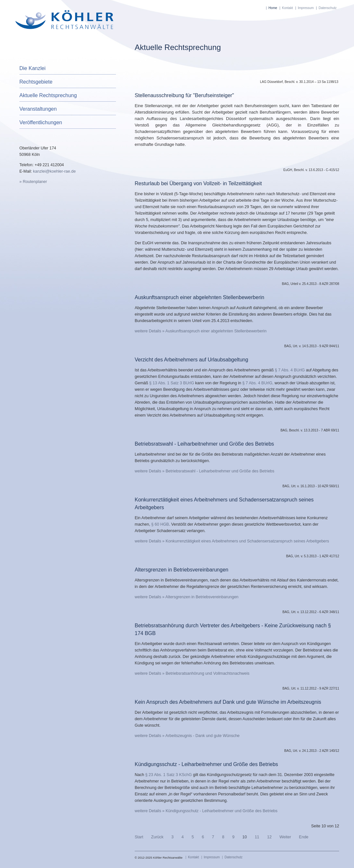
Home (273, 8)
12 (269, 837)
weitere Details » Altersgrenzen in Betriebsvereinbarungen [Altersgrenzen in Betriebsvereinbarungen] (187, 597)
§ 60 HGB (160, 524)
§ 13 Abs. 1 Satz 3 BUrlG (172, 383)
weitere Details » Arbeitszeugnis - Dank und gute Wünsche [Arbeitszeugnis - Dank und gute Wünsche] (187, 736)
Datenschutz (328, 8)
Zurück (157, 837)
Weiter (285, 837)
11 (257, 837)
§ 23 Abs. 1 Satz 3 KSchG (169, 775)
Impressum (306, 8)
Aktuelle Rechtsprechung (48, 95)
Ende (304, 837)
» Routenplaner (33, 182)
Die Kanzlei (32, 68)
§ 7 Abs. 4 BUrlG (290, 370)
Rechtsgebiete (36, 82)
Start (139, 837)
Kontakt (287, 8)
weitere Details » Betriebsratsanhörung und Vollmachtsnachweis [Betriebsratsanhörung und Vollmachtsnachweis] (192, 673)
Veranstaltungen (38, 109)
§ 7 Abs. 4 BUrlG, (258, 383)
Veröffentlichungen (41, 122)
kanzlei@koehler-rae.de (54, 171)
